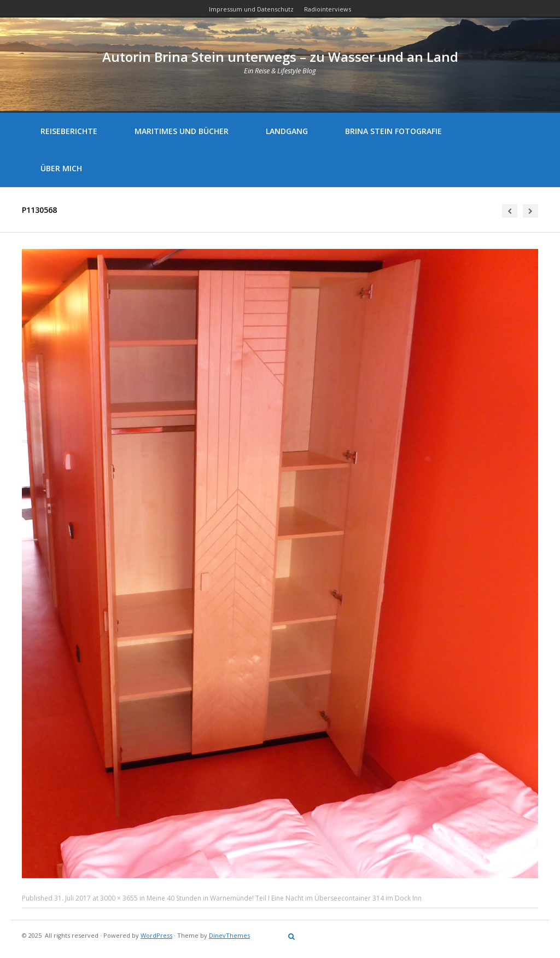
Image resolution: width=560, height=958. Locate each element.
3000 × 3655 (119, 898)
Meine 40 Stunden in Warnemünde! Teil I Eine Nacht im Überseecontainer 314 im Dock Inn (284, 898)
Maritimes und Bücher (182, 131)
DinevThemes (229, 935)
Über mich (61, 168)
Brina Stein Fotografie (393, 131)
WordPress (156, 935)
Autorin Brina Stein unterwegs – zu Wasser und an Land (280, 57)
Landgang (287, 131)
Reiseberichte (69, 131)
